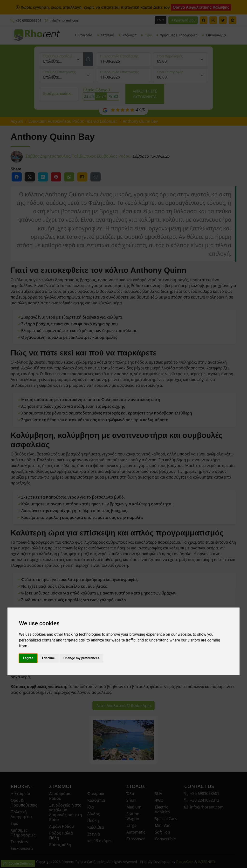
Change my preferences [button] (81, 658)
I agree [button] (28, 658)
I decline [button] (48, 658)
